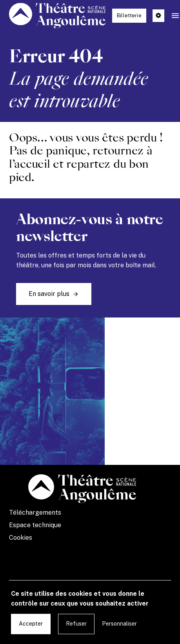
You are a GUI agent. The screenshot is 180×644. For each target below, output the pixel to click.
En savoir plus (49, 294)
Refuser (76, 624)
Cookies (21, 538)
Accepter (31, 624)
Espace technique (35, 525)
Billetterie (129, 15)
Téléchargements (35, 512)
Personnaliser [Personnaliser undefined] (119, 624)
